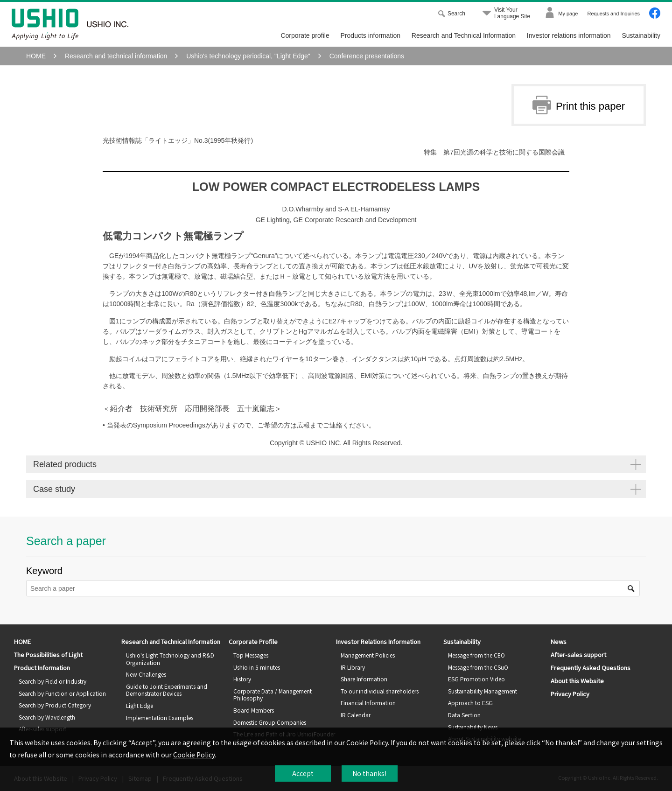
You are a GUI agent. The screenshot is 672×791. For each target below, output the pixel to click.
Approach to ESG (470, 703)
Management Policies (368, 655)
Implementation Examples (160, 717)
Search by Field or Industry (52, 681)
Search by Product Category (55, 705)
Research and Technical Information (464, 35)
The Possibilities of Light (48, 654)
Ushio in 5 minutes (257, 667)
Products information (371, 35)
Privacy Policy (570, 694)
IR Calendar (356, 715)
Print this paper (579, 105)
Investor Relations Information (378, 641)
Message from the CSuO (478, 667)
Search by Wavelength (47, 717)
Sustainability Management (483, 691)
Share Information (364, 679)
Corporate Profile (253, 641)
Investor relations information (569, 35)
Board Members (254, 710)
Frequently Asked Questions (591, 668)
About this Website (577, 681)
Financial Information (368, 703)
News (559, 641)
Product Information (42, 668)
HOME (22, 641)
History (242, 679)
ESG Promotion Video (476, 679)
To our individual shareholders (380, 691)
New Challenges (146, 674)
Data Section (464, 715)
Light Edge (140, 705)
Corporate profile (305, 35)
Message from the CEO (476, 655)
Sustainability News (473, 727)
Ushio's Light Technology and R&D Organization (170, 659)
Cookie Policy (367, 742)
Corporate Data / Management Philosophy (273, 695)
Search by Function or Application (62, 693)
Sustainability (641, 35)
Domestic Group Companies (270, 722)
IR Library (353, 667)
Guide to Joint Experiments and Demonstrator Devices (167, 690)
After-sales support (578, 654)
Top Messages (251, 655)
